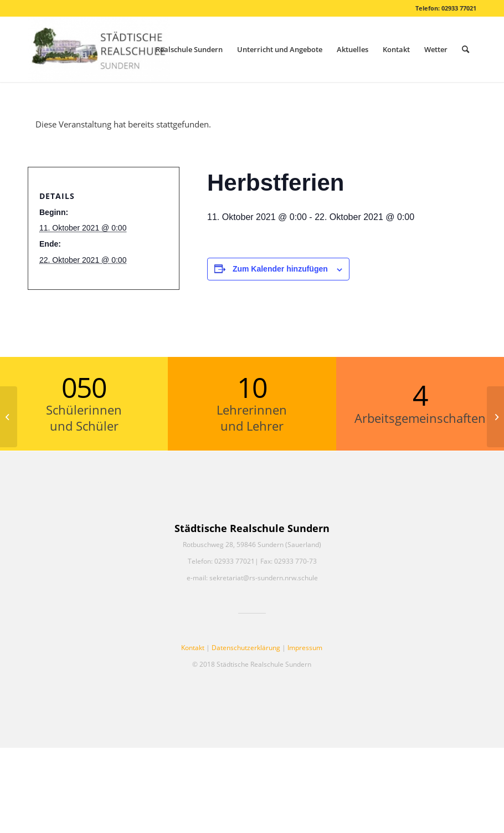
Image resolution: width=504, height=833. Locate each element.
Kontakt (193, 648)
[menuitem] (189, 49)
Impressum (305, 648)
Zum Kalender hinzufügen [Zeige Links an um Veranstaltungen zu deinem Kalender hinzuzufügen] (280, 269)
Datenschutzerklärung (246, 648)
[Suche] (466, 49)
